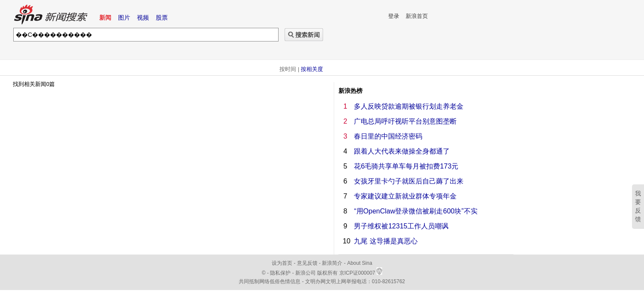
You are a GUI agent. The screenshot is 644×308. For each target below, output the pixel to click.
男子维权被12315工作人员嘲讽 (401, 226)
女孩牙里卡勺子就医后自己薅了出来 (409, 181)
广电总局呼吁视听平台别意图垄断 (405, 121)
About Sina (360, 263)
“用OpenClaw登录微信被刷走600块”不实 (415, 211)
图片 (124, 18)
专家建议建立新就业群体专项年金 (405, 196)
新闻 (105, 18)
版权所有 (327, 273)
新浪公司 (306, 273)
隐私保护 (281, 273)
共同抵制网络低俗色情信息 (270, 281)
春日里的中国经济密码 (388, 136)
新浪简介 (332, 263)
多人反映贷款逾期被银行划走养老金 (409, 106)
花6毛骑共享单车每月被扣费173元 (406, 166)
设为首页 (282, 263)
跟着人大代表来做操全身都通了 (402, 151)
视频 (143, 18)
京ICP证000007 (361, 273)
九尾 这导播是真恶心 (386, 241)
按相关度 (312, 69)
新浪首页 (417, 16)
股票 (162, 18)
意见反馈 (307, 263)
